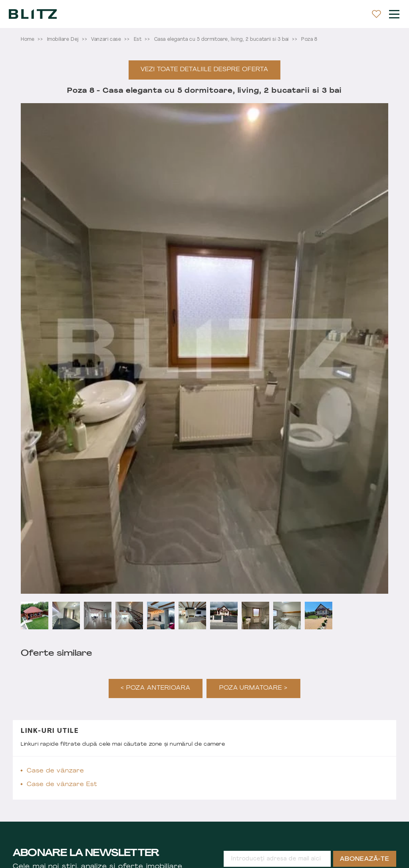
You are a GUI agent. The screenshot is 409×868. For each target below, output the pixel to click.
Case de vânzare (56, 771)
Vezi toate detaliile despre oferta (204, 70)
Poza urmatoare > (254, 688)
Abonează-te (365, 859)
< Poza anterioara (156, 688)
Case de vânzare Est (62, 785)
